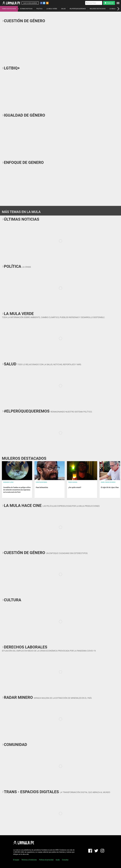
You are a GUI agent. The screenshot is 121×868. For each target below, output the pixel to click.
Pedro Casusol (73, 482)
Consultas (65, 860)
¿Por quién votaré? (75, 487)
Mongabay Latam (8, 482)
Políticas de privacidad (46, 860)
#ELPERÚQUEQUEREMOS (78, 9)
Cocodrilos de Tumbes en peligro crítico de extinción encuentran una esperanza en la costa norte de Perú (17, 490)
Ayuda (58, 860)
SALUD (63, 9)
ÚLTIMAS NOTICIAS (26, 9)
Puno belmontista (42, 487)
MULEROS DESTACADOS (98, 9)
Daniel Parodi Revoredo (108, 482)
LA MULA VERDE (52, 9)
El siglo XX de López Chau (110, 487)
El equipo (16, 860)
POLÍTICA (39, 9)
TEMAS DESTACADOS (9, 9)
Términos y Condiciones (29, 860)
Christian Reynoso (41, 482)
